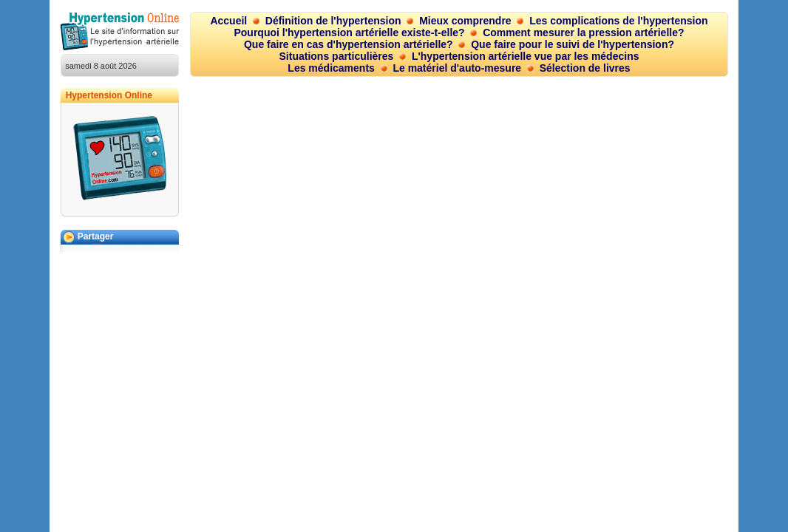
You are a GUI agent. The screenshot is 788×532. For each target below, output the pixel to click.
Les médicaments (331, 68)
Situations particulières (337, 56)
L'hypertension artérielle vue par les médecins (526, 56)
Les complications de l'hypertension (618, 21)
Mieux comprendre (465, 21)
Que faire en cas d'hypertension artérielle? (349, 44)
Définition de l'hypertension (333, 21)
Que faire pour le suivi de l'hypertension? (573, 44)
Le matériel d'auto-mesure (457, 68)
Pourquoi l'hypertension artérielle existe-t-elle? (349, 33)
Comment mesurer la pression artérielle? (583, 33)
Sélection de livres (585, 68)
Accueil (228, 21)
